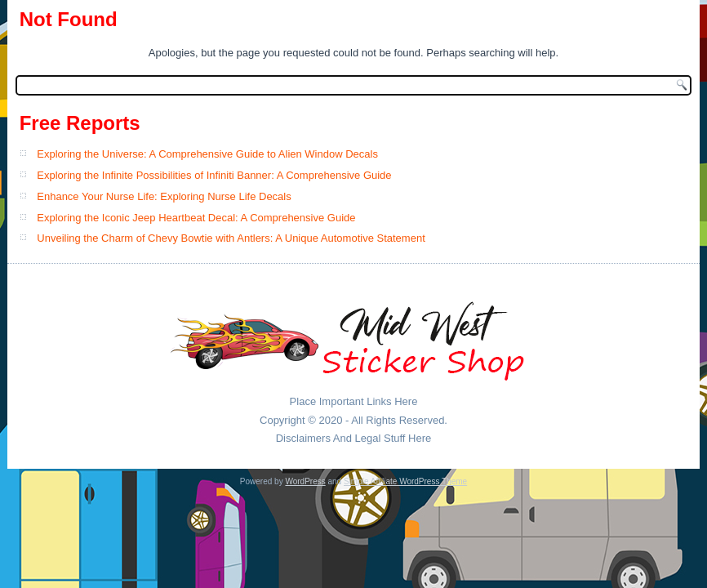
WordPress (305, 481)
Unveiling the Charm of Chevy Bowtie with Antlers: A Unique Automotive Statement (231, 238)
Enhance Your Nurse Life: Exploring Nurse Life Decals (164, 196)
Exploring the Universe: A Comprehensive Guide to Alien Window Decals (207, 154)
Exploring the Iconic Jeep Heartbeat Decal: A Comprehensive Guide (196, 218)
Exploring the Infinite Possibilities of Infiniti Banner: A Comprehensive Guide (214, 175)
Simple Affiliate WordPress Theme (405, 481)
